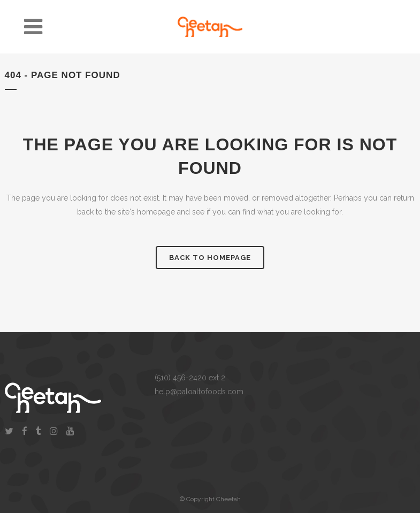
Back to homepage (210, 258)
